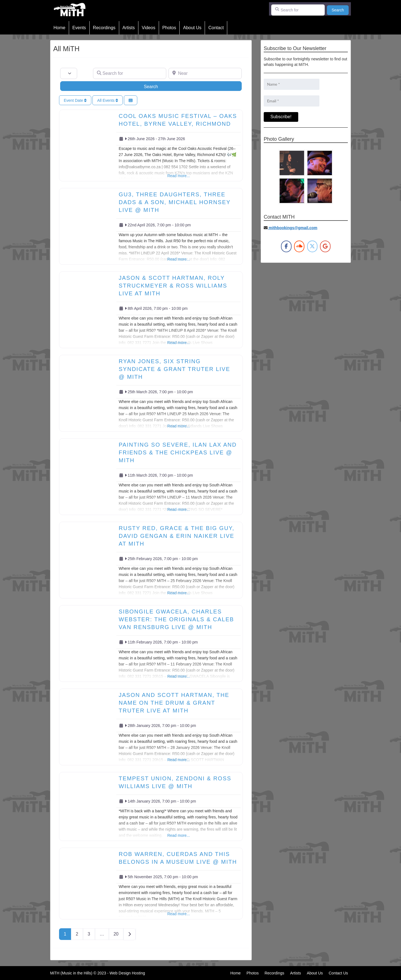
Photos (169, 28)
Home (59, 28)
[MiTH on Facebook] (286, 246)
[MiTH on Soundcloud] (299, 246)
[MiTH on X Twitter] (312, 246)
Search (340, 10)
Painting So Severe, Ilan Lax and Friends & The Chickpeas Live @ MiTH (178, 452)
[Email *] (292, 101)
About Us (192, 28)
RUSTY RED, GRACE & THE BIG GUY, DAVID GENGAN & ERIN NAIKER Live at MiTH (176, 536)
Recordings (104, 28)
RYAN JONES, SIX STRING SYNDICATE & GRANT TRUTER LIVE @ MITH (174, 369)
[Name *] (292, 84)
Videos (149, 28)
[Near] (205, 73)
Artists (129, 28)
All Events (108, 100)
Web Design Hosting (127, 973)
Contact (216, 28)
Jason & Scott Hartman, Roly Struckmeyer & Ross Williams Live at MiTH (173, 286)
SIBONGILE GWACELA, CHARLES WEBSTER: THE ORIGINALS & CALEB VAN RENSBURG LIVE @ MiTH (176, 619)
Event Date (75, 100)
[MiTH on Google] (325, 246)
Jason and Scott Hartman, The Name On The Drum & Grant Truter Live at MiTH (174, 703)
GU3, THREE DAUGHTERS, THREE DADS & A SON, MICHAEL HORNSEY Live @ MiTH (174, 202)
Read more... (179, 176)
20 (116, 934)
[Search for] (298, 10)
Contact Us (338, 973)
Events (79, 28)
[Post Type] (69, 73)
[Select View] (131, 100)
